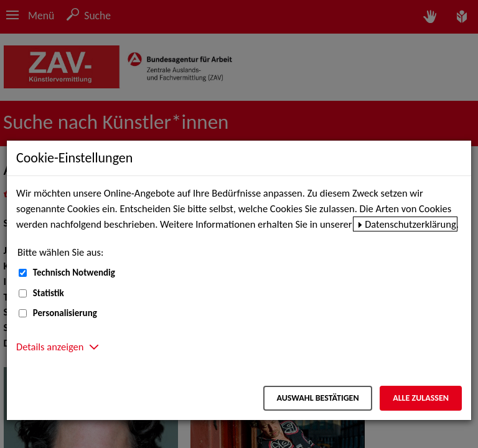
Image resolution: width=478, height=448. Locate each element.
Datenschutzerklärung (410, 224)
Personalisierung (65, 313)
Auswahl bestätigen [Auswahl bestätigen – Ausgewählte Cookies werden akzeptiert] (317, 398)
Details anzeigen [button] (50, 347)
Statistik (49, 293)
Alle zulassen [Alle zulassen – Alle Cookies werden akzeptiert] (421, 398)
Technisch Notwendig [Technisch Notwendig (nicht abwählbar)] (74, 273)
